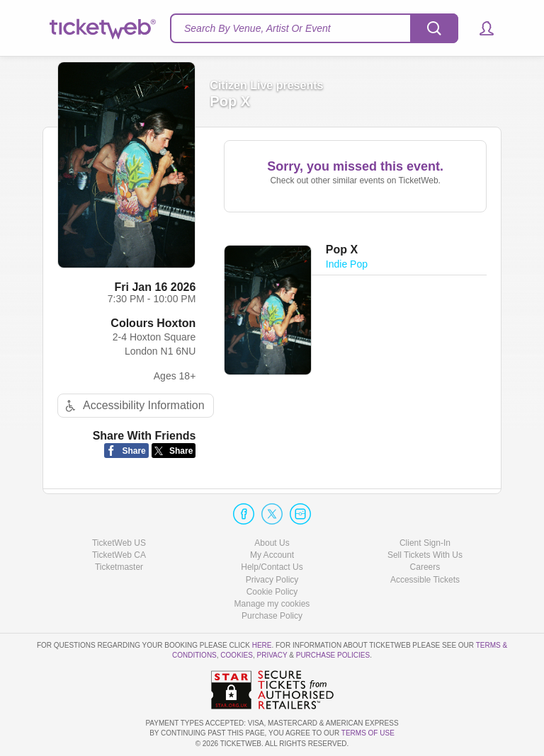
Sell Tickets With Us (425, 555)
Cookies (237, 655)
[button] (480, 28)
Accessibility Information (133, 406)
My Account (272, 555)
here (262, 645)
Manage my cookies (272, 604)
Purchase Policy (272, 616)
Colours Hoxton (153, 323)
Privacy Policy (272, 580)
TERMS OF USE (368, 733)
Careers (425, 567)
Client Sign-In (425, 543)
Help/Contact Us (272, 567)
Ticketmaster (119, 567)
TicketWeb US (119, 543)
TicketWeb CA (119, 555)
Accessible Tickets (425, 580)
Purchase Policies (333, 655)
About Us (272, 543)
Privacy (272, 655)
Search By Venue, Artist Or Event (257, 28)
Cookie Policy (272, 592)
